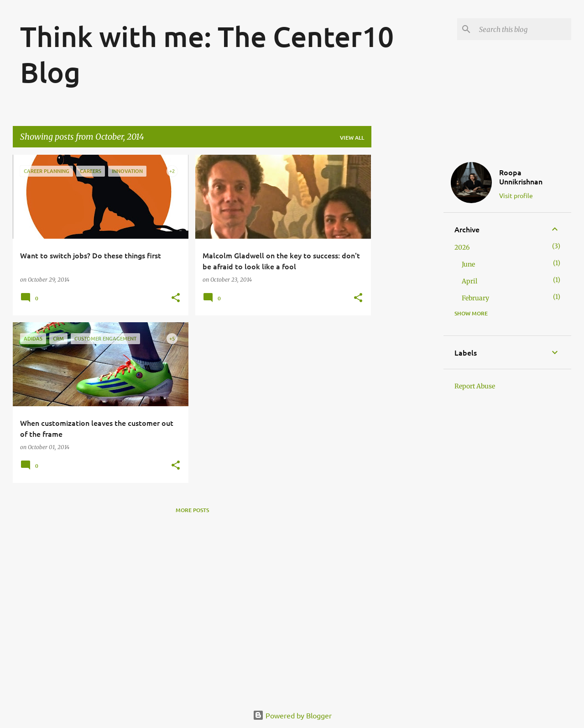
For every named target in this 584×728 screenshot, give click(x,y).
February (475, 298)
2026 (462, 247)
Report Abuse (475, 386)
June (468, 264)
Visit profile (516, 195)
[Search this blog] (523, 29)
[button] (176, 298)
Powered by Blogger (292, 715)
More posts (192, 510)
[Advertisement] (407, 292)
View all (352, 138)
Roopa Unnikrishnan (521, 177)
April (469, 281)
